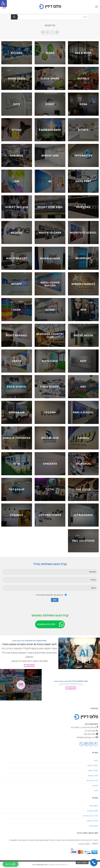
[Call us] (82, 744)
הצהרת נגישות (92, 821)
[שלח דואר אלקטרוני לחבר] (48, 32)
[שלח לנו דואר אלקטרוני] (86, 744)
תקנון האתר (93, 826)
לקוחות (95, 786)
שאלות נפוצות (93, 811)
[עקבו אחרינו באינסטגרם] (91, 744)
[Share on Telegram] (43, 32)
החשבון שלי (94, 806)
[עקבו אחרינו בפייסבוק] (96, 744)
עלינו (96, 790)
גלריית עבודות (92, 780)
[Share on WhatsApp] (57, 32)
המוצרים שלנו (93, 765)
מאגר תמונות (93, 776)
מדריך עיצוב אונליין (90, 816)
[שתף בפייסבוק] (52, 32)
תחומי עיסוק (93, 770)
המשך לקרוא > (84, 844)
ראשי (96, 760)
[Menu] (96, 7)
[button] (3, 3)
